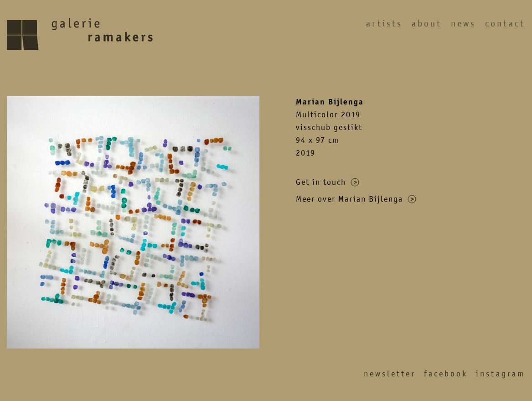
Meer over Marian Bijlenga (356, 199)
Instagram (501, 374)
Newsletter (390, 374)
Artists (384, 23)
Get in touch (328, 182)
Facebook (446, 374)
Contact (505, 23)
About (427, 23)
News (463, 23)
